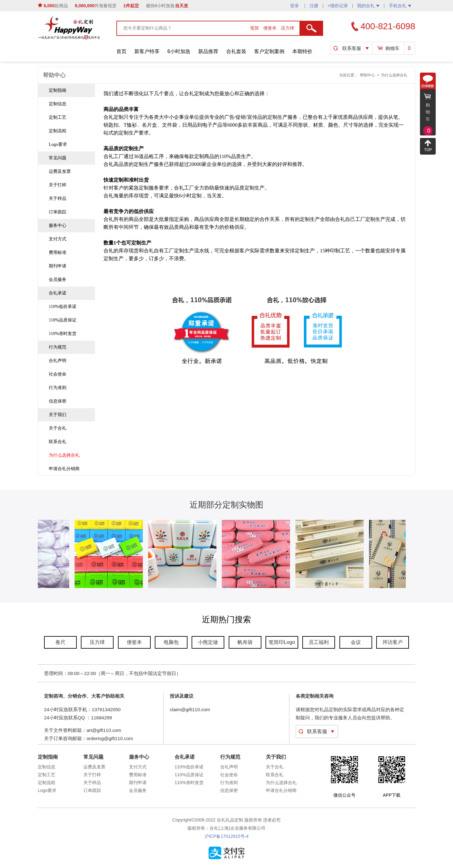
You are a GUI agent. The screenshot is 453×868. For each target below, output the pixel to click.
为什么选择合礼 (394, 75)
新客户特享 (147, 51)
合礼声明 (58, 361)
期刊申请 (58, 266)
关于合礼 (58, 428)
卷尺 (60, 642)
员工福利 (319, 642)
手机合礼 (400, 6)
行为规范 (58, 347)
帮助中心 (367, 75)
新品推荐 (208, 51)
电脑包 (171, 642)
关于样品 (58, 198)
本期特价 (302, 51)
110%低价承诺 (63, 307)
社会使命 (58, 374)
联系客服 (352, 48)
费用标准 (58, 253)
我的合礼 (368, 6)
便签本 (271, 28)
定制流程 (58, 131)
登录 (295, 6)
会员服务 (58, 280)
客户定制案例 (269, 51)
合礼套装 (236, 51)
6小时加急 (179, 51)
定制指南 (58, 90)
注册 (314, 6)
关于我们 (58, 415)
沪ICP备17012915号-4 (226, 836)
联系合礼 (58, 442)
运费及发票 (60, 171)
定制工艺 (58, 117)
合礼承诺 (58, 293)
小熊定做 (208, 642)
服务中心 (58, 225)
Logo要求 (58, 144)
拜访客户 (393, 642)
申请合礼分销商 (64, 469)
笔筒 (255, 28)
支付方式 (58, 239)
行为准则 (58, 388)
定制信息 (58, 104)
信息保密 (58, 401)
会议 (356, 642)
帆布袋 (245, 642)
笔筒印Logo (282, 642)
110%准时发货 (63, 334)
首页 (121, 51)
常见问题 (58, 158)
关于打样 (58, 185)
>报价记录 (338, 6)
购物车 (392, 48)
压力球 (288, 28)
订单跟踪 (58, 212)
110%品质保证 (63, 320)
